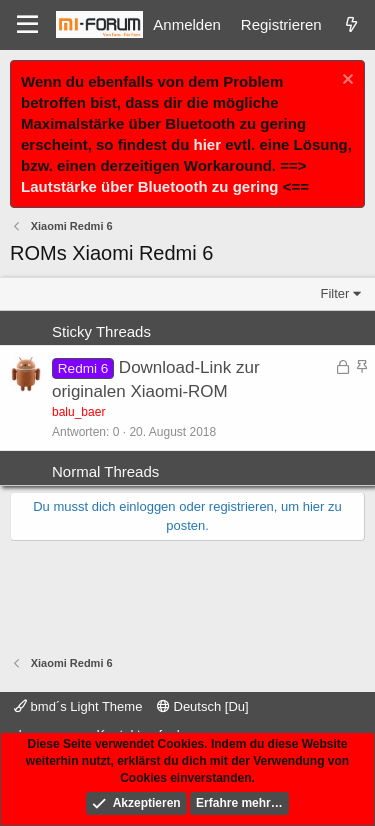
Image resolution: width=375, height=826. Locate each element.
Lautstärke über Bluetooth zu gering (150, 186)
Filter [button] (335, 293)
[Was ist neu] (351, 24)
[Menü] (27, 25)
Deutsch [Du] (203, 706)
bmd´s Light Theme (78, 706)
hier (208, 144)
